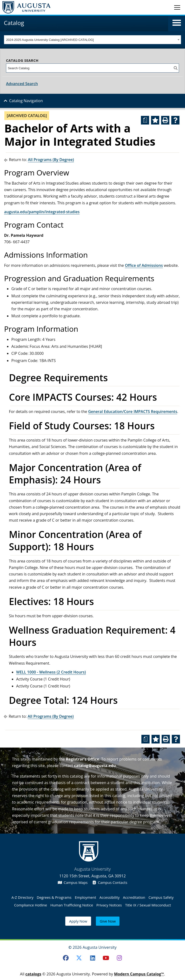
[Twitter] (79, 958)
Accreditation (134, 897)
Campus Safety (161, 897)
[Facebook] (66, 958)
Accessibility (110, 897)
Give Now (108, 921)
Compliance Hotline (30, 905)
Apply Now (78, 921)
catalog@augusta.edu (95, 766)
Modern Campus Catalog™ (139, 974)
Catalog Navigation (26, 101)
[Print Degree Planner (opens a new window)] (145, 120)
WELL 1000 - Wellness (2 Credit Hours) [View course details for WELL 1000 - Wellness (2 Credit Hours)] (51, 672)
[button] (177, 23)
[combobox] (92, 40)
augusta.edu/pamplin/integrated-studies (42, 212)
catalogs (33, 974)
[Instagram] (119, 958)
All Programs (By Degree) (51, 160)
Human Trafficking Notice (72, 905)
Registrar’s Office (82, 759)
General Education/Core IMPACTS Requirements (133, 412)
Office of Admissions (144, 265)
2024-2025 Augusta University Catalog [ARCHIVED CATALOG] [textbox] (50, 40)
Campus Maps (73, 882)
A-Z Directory (23, 897)
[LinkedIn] (92, 958)
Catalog (14, 23)
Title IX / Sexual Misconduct (148, 905)
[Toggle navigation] (177, 7)
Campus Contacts (110, 882)
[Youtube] (106, 958)
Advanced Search (22, 84)
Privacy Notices (109, 905)
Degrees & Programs (54, 897)
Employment (85, 897)
